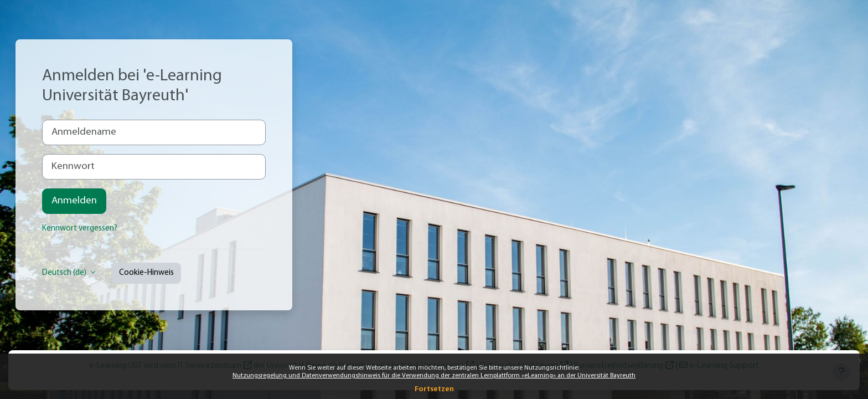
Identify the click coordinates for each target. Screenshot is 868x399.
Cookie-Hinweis (146, 273)
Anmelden (74, 201)
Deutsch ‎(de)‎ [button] (65, 273)
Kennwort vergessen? (80, 229)
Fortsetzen (434, 389)
